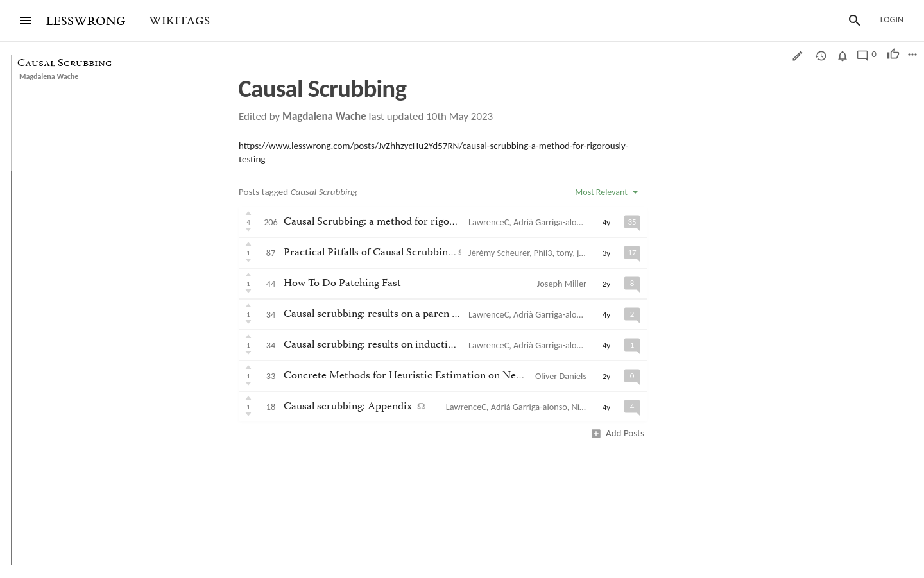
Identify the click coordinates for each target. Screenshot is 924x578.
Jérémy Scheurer (499, 253)
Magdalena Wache (49, 76)
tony (564, 253)
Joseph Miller (562, 284)
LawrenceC (489, 222)
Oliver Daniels (561, 376)
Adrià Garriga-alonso (552, 222)
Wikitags (179, 21)
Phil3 (543, 253)
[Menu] (26, 21)
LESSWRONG (86, 21)
